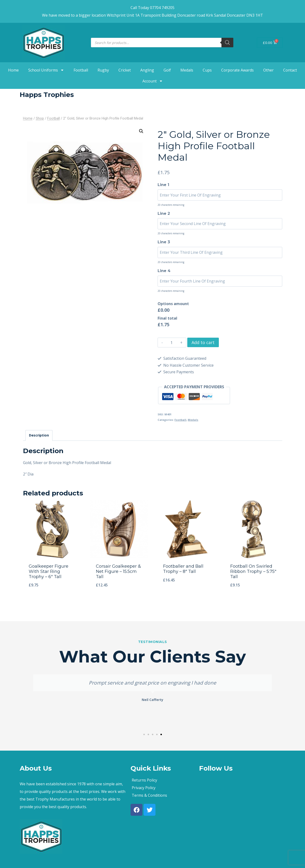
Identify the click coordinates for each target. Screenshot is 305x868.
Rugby (103, 70)
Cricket (125, 70)
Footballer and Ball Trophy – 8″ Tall (183, 569)
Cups (207, 70)
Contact (290, 70)
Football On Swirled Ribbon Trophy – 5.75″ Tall (253, 571)
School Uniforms (46, 70)
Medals (187, 70)
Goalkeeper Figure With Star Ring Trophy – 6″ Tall (49, 571)
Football (81, 70)
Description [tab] (39, 435)
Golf (167, 70)
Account (153, 81)
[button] (141, 131)
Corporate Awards (237, 70)
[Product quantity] (171, 343)
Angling (147, 70)
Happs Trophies (47, 95)
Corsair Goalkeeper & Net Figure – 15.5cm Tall (118, 571)
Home (13, 70)
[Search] (227, 43)
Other (268, 70)
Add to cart (203, 342)
